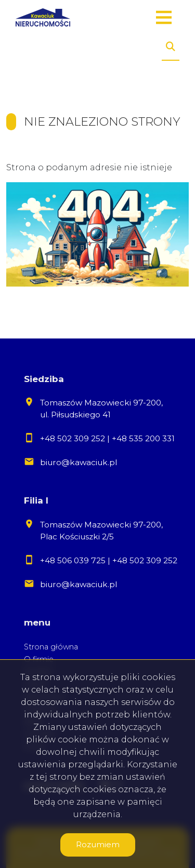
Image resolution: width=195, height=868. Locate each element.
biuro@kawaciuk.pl (79, 462)
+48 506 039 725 (73, 560)
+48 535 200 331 (143, 438)
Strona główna (51, 647)
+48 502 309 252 (73, 438)
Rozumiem (98, 844)
